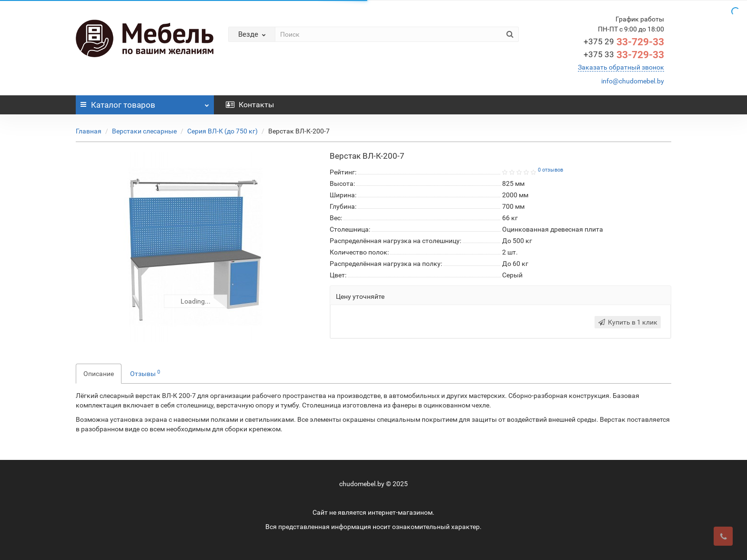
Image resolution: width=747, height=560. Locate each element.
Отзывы (145, 373)
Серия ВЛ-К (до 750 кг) (222, 131)
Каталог (145, 102)
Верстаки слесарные (144, 131)
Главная (89, 131)
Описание (99, 374)
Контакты (250, 105)
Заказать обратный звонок (621, 67)
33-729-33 (624, 42)
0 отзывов (550, 170)
